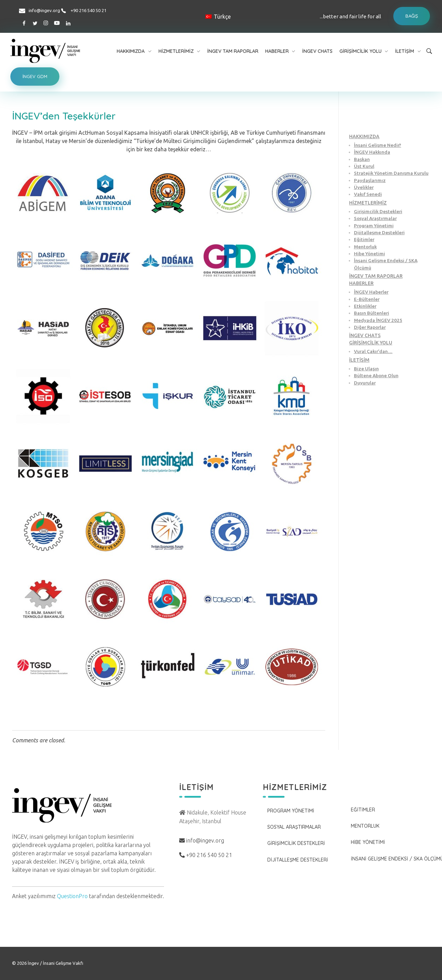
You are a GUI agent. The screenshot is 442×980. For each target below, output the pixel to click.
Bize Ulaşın (366, 369)
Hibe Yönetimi (369, 254)
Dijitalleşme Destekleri (379, 232)
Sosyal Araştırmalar (375, 218)
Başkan (362, 159)
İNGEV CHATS (365, 335)
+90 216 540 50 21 (88, 10)
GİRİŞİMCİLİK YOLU (371, 343)
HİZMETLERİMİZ (368, 203)
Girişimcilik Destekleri (378, 211)
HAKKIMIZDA (364, 136)
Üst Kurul (364, 166)
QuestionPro (72, 896)
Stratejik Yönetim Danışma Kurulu (391, 173)
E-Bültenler (367, 299)
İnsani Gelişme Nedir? (378, 145)
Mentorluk (365, 247)
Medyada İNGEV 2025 (378, 320)
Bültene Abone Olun (376, 375)
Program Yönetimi (374, 226)
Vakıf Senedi (368, 194)
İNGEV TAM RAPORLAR (376, 276)
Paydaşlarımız (370, 180)
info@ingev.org (44, 10)
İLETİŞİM (359, 360)
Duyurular (365, 383)
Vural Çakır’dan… (373, 351)
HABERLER (361, 283)
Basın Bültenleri (372, 313)
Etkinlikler (365, 306)
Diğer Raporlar (370, 327)
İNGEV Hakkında (372, 152)
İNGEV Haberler (371, 292)
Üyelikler (364, 187)
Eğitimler (364, 239)
